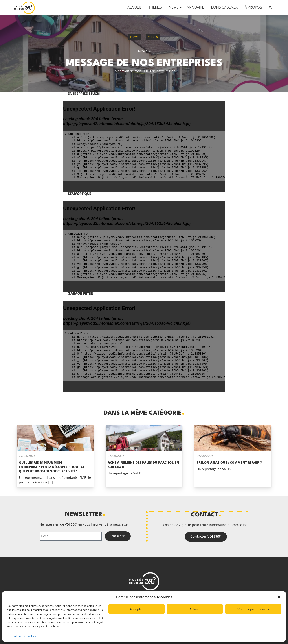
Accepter (137, 609)
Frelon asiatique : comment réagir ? (229, 462)
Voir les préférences (253, 609)
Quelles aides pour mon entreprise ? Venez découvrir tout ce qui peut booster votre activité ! (52, 467)
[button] (279, 597)
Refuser (195, 609)
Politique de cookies (24, 636)
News (134, 37)
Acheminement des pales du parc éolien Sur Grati (143, 465)
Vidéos (153, 37)
